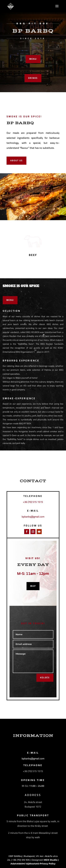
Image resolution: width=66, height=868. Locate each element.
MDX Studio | (51, 860)
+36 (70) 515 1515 (33, 502)
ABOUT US (16, 160)
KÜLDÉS (45, 678)
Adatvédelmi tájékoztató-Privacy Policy (33, 864)
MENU (33, 59)
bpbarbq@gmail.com (33, 517)
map (33, 586)
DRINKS (33, 78)
